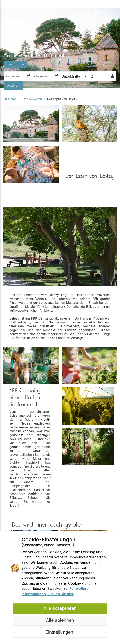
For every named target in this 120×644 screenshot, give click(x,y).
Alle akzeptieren (60, 608)
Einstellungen (60, 632)
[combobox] (74, 76)
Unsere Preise (16, 64)
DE (109, 8)
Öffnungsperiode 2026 (61, 5)
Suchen (13, 85)
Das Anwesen (32, 99)
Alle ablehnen (60, 620)
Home (11, 99)
